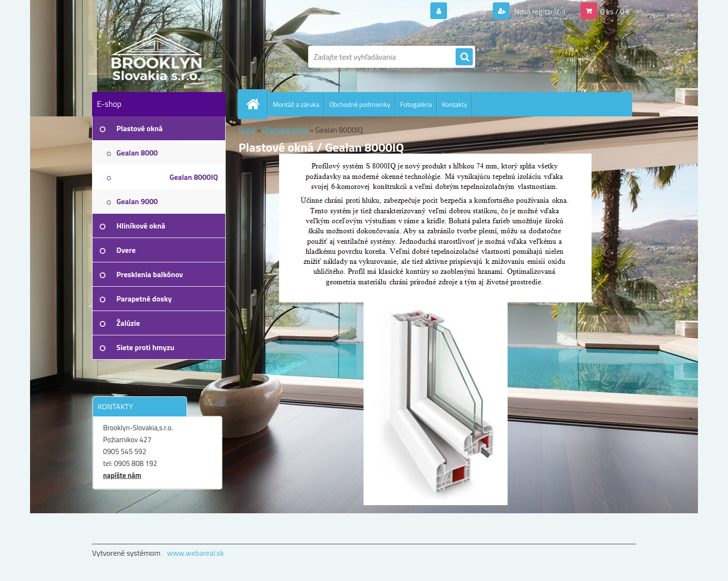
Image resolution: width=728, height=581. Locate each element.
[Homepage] (257, 104)
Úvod (247, 130)
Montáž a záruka (296, 104)
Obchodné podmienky (360, 104)
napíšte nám (122, 475)
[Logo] (158, 57)
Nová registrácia (539, 11)
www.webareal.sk (196, 553)
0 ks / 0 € (615, 11)
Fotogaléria (416, 104)
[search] (464, 57)
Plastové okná (285, 130)
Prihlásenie (469, 11)
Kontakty (454, 104)
